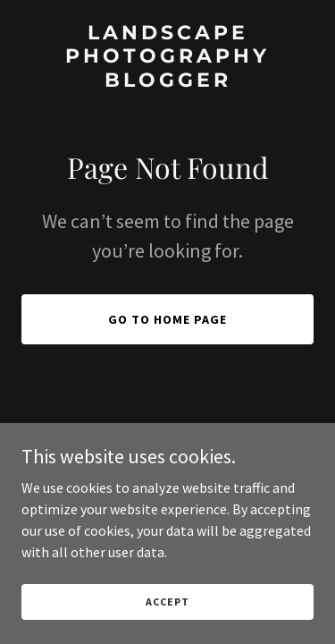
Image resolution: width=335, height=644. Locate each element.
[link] (167, 81)
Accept (167, 602)
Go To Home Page (167, 319)
